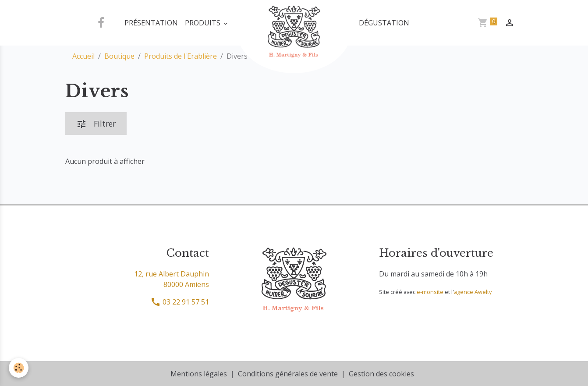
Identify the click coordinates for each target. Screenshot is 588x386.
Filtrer (96, 124)
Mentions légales (199, 374)
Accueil (83, 56)
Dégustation (384, 23)
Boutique (119, 56)
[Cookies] (19, 368)
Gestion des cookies (381, 374)
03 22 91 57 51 (180, 302)
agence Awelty (473, 292)
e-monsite (430, 292)
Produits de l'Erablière (181, 56)
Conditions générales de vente (288, 374)
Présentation (151, 23)
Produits (204, 23)
